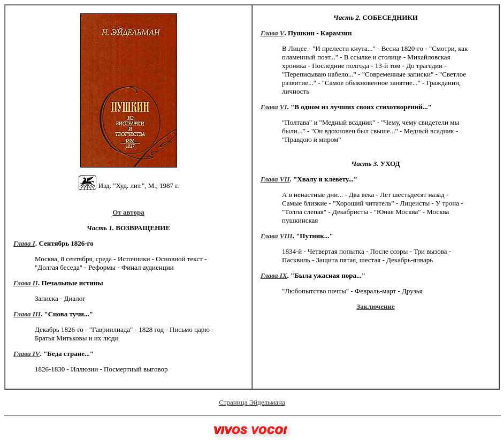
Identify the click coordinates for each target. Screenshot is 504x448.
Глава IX (274, 275)
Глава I (24, 243)
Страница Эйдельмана (252, 402)
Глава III (27, 314)
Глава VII (275, 179)
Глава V (272, 33)
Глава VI (274, 107)
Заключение (375, 306)
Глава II (26, 283)
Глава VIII (277, 236)
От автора (128, 212)
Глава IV (27, 354)
